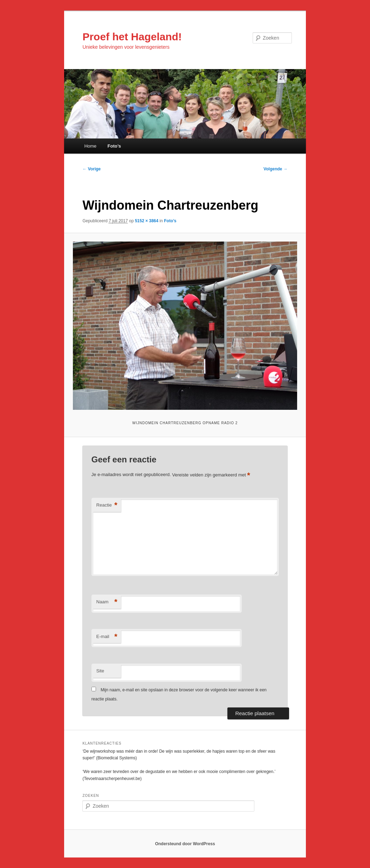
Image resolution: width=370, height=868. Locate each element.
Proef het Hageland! (132, 37)
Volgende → (275, 169)
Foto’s (114, 146)
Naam (107, 602)
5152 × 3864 (147, 221)
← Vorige (91, 169)
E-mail (107, 637)
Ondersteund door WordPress (185, 844)
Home (91, 146)
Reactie (107, 505)
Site (100, 671)
